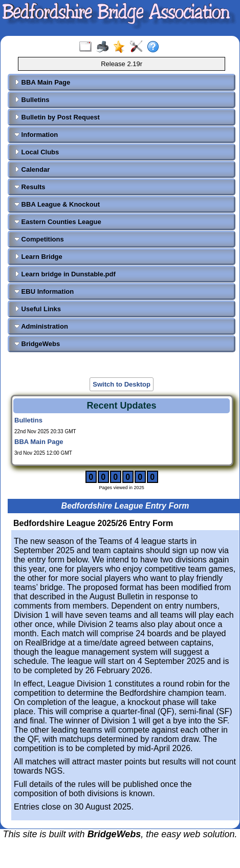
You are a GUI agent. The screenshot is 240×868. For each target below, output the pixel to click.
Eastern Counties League (58, 222)
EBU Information (44, 291)
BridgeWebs (37, 344)
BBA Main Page (42, 82)
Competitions (39, 239)
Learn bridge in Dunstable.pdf (65, 274)
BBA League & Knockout (57, 204)
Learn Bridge (38, 257)
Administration (41, 326)
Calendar (32, 169)
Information (36, 135)
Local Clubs (37, 152)
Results (30, 187)
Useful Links (38, 309)
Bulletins (32, 100)
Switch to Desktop (122, 384)
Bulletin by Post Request (57, 117)
